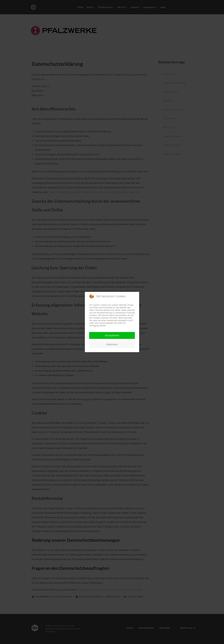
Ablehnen (112, 344)
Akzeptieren (112, 335)
